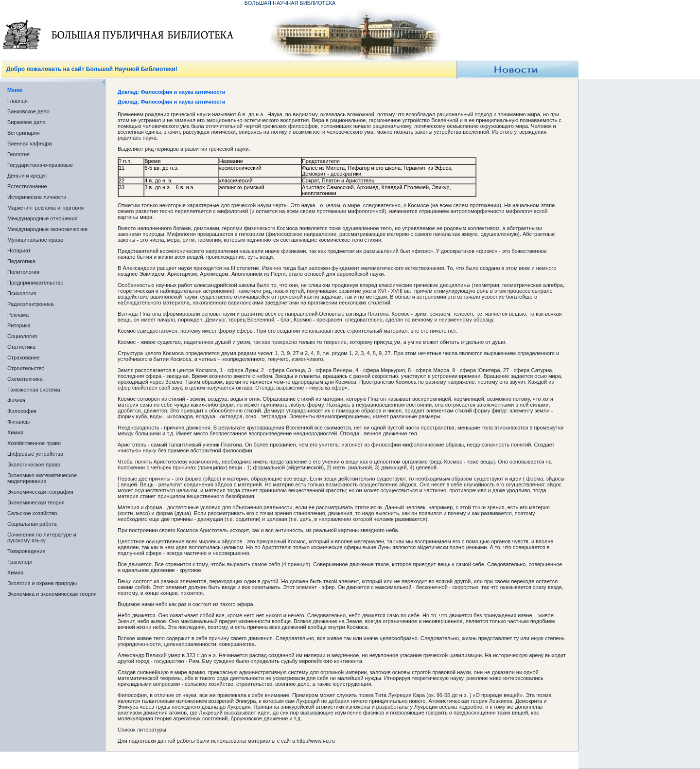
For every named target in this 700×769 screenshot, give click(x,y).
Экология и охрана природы (42, 583)
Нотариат (19, 250)
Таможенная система (34, 390)
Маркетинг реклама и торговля (45, 208)
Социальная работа (32, 524)
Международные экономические (47, 229)
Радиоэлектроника (30, 304)
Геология (18, 154)
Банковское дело (28, 111)
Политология (23, 272)
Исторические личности (37, 197)
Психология (22, 293)
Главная (17, 101)
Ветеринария (24, 133)
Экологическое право (34, 465)
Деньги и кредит (27, 176)
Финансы (18, 422)
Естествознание (27, 186)
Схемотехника (25, 379)
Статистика (21, 347)
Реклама (18, 315)
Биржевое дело (26, 122)
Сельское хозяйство (32, 513)
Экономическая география (40, 492)
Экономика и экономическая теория (52, 594)
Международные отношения (43, 218)
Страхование (24, 358)
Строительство (26, 368)
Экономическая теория (36, 502)
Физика (16, 400)
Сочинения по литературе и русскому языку (42, 537)
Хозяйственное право (34, 443)
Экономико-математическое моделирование (42, 478)
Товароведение (26, 551)
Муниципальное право (35, 240)
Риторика (19, 325)
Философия (22, 411)
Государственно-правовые (40, 165)
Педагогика (21, 261)
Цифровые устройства (35, 454)
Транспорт (20, 562)
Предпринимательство (35, 283)
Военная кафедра (30, 143)
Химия (15, 432)
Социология (22, 336)
